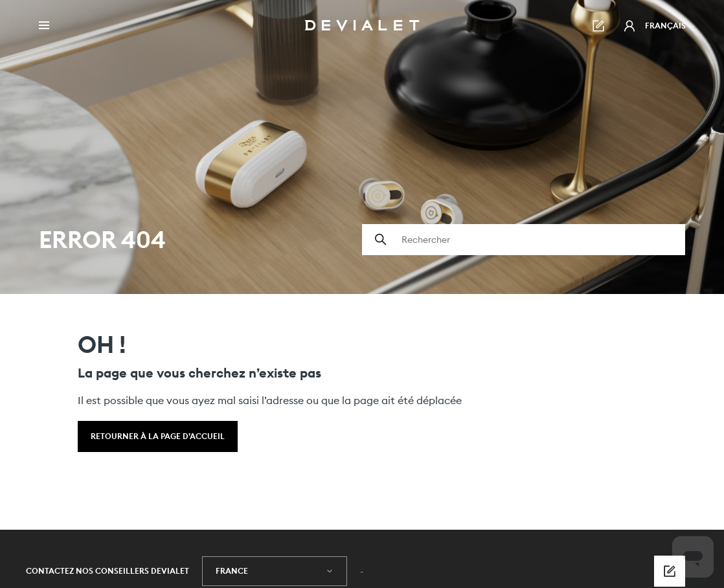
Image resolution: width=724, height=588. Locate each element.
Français (670, 26)
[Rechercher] (524, 240)
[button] (629, 26)
